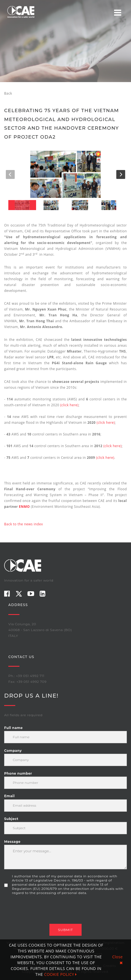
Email (9, 796)
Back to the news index (24, 524)
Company (13, 751)
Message (12, 842)
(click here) (69, 405)
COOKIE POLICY (61, 974)
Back (8, 93)
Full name (13, 728)
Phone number (18, 773)
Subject (11, 819)
